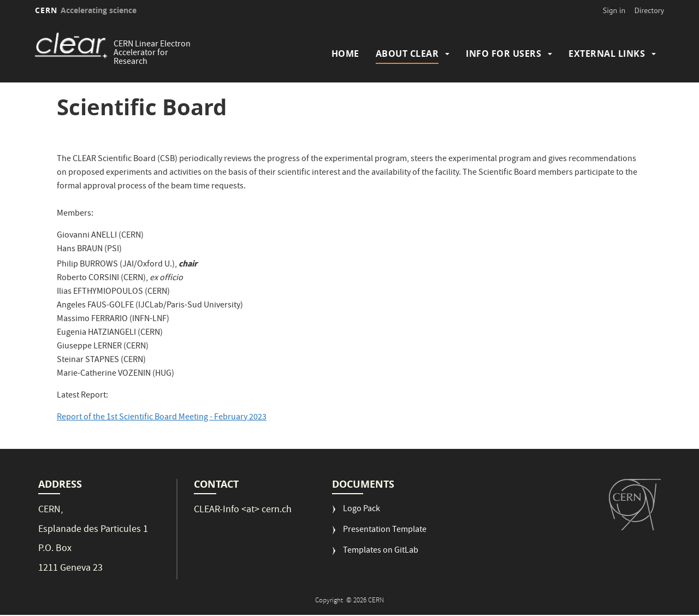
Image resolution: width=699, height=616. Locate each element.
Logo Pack (362, 510)
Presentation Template (385, 531)
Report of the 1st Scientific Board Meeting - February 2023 (162, 418)
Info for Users (503, 54)
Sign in (614, 10)
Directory (649, 10)
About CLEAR (407, 54)
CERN (86, 10)
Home (345, 54)
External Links (607, 54)
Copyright (330, 601)
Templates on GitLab (381, 551)
